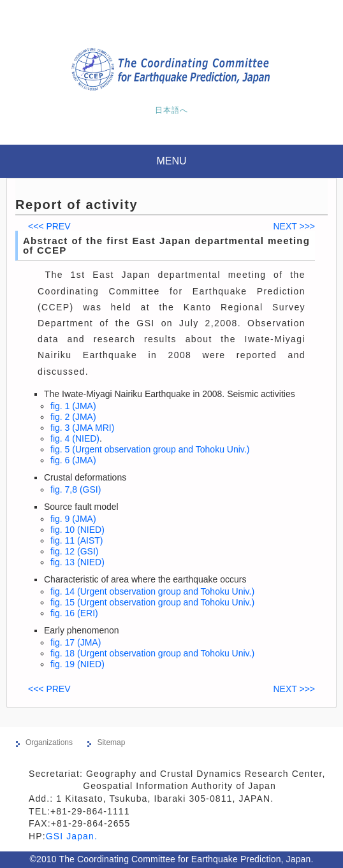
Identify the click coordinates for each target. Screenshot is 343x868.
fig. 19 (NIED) (77, 664)
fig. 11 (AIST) (77, 540)
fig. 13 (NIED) (77, 562)
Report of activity (77, 205)
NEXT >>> (294, 226)
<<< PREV (49, 226)
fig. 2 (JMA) (73, 417)
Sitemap (111, 742)
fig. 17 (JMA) (76, 642)
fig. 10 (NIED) (77, 530)
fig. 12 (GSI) (74, 551)
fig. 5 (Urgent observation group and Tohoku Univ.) (150, 449)
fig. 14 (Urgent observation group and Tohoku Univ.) (152, 591)
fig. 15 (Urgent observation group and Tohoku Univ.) (152, 602)
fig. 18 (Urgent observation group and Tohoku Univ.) (152, 653)
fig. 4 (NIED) (75, 438)
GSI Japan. (73, 836)
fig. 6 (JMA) (73, 460)
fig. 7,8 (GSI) (76, 489)
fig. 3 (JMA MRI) (82, 428)
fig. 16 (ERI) (74, 613)
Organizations (49, 742)
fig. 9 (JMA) (73, 519)
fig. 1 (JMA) (73, 406)
